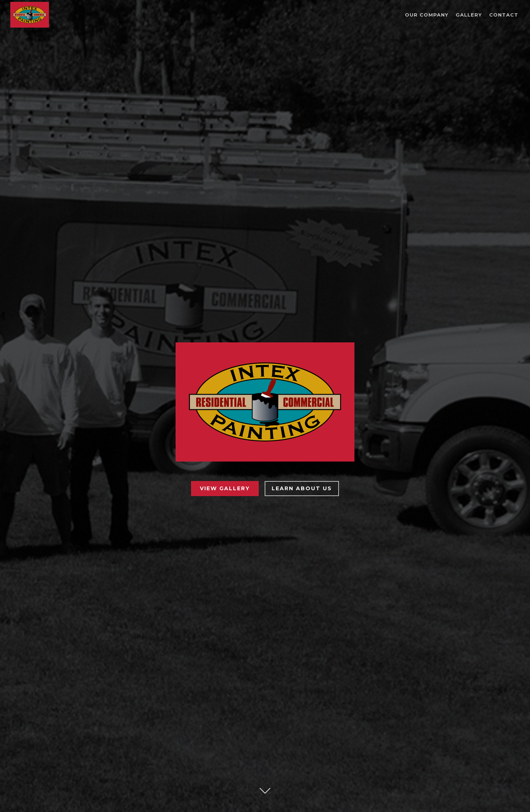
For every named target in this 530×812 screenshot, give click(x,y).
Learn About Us (302, 488)
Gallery (469, 15)
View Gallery (225, 488)
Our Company (427, 15)
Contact (504, 15)
